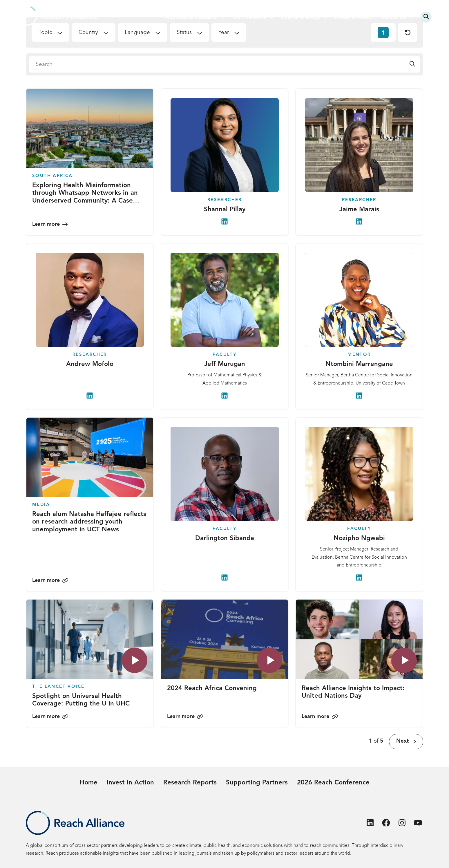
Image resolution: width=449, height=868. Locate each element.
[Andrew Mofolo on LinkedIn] (90, 396)
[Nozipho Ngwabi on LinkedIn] (359, 578)
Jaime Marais (359, 210)
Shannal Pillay (224, 210)
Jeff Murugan (224, 364)
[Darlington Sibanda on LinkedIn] (224, 578)
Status (184, 33)
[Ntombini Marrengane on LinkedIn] (359, 396)
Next (402, 741)
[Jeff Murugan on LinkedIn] (224, 396)
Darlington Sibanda (224, 538)
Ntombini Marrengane (359, 364)
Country (88, 33)
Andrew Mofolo (90, 364)
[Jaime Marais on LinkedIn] (359, 221)
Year (224, 33)
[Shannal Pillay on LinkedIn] (224, 221)
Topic (45, 33)
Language (137, 33)
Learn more (46, 224)
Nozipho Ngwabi (359, 538)
